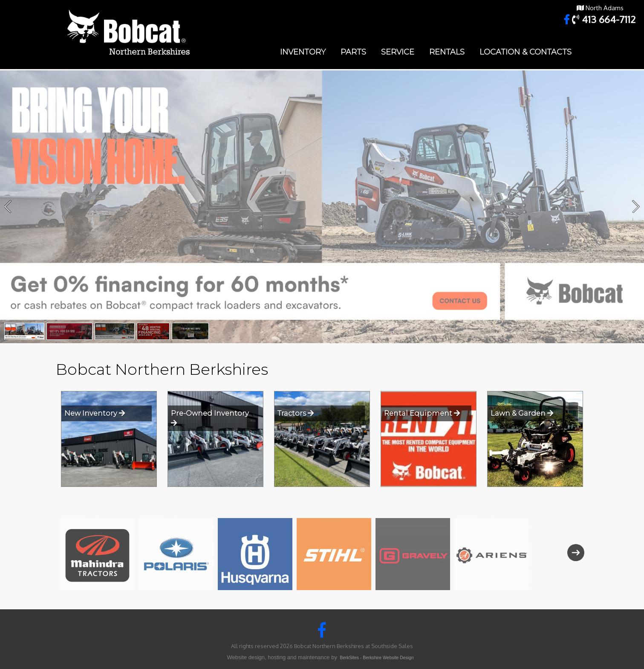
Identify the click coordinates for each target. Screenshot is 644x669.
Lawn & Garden (522, 413)
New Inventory (95, 413)
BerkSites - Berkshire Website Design (377, 658)
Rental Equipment (422, 413)
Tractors (296, 413)
